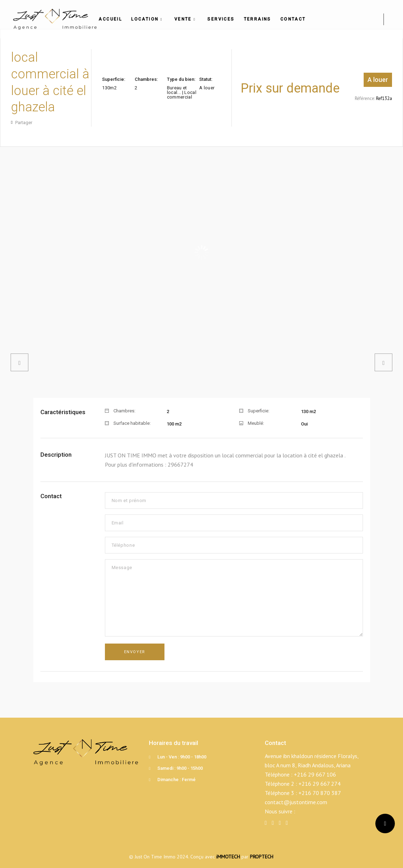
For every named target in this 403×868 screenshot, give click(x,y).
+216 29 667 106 (315, 774)
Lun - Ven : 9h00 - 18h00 (182, 757)
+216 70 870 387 (320, 793)
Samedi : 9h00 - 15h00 (180, 768)
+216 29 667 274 (320, 784)
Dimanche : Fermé (177, 780)
